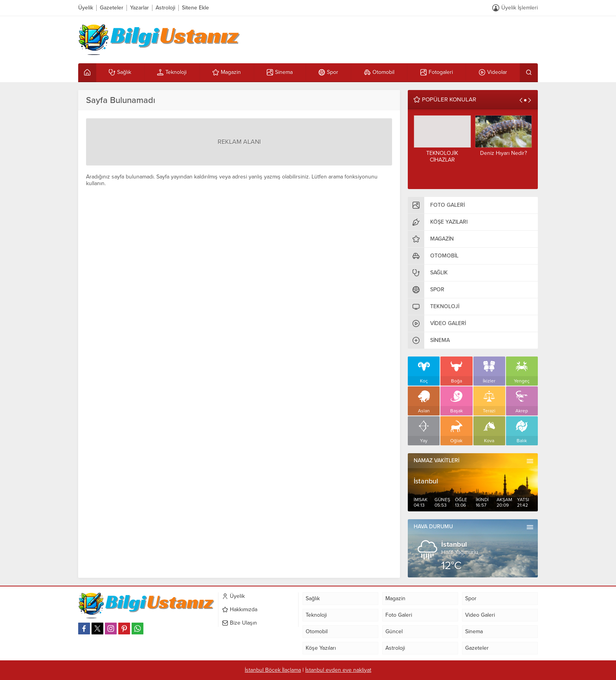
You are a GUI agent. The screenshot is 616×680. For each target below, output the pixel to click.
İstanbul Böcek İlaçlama (273, 670)
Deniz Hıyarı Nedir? (503, 153)
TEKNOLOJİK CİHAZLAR (442, 156)
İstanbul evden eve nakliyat (338, 670)
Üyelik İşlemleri (520, 8)
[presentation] (521, 100)
